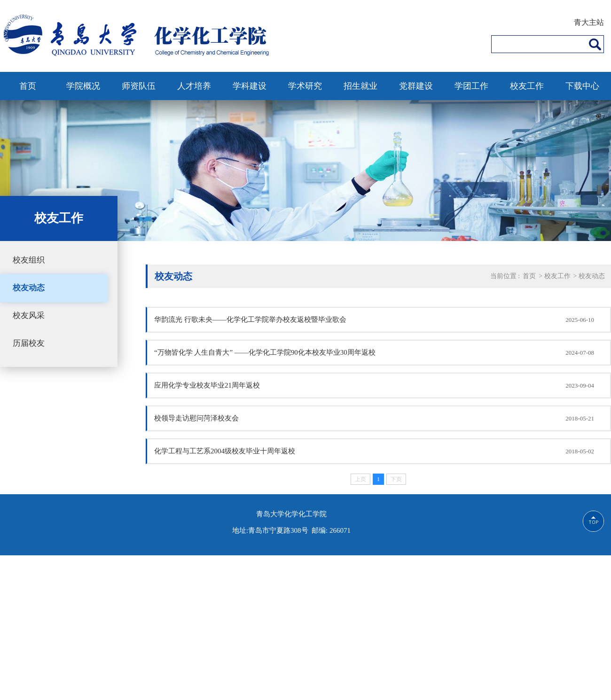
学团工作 (471, 86)
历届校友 (29, 343)
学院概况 (83, 86)
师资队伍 (139, 86)
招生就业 (360, 86)
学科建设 (250, 86)
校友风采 (29, 315)
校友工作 (527, 86)
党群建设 (416, 86)
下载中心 (582, 86)
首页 (28, 86)
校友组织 (29, 260)
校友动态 (29, 288)
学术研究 (305, 86)
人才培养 (194, 86)
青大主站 (589, 22)
